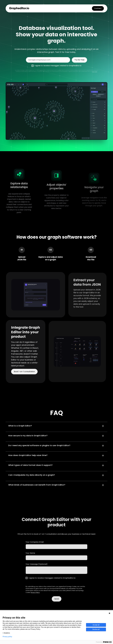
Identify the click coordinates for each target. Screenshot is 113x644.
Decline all (96, 629)
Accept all (96, 625)
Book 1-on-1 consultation (24, 370)
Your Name (30, 558)
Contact (98, 8)
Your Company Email (35, 547)
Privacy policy (7, 637)
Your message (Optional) (37, 569)
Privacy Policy (95, 73)
